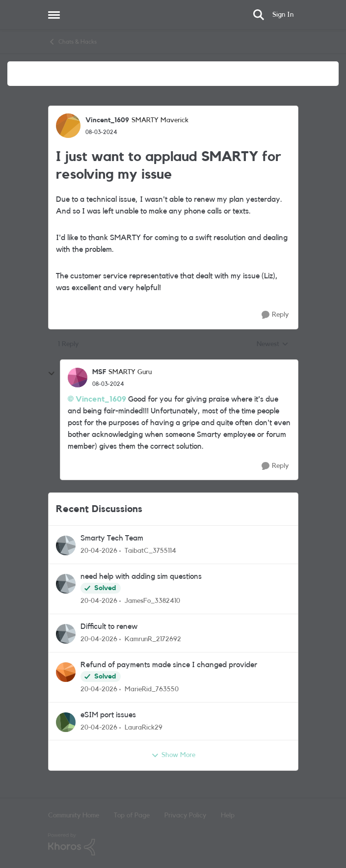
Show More (173, 756)
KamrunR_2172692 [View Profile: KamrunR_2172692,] (153, 639)
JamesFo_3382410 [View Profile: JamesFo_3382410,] (152, 601)
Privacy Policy (185, 815)
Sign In (283, 15)
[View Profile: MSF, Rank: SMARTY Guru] (78, 378)
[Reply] (275, 315)
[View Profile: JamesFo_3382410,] (66, 584)
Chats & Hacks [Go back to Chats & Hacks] (72, 42)
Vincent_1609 (101, 399)
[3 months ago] (99, 551)
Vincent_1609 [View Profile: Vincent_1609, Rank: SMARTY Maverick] (107, 120)
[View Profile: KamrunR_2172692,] (66, 634)
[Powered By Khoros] (173, 844)
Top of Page (132, 815)
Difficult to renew (109, 626)
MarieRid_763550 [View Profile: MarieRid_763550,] (152, 689)
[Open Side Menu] (54, 15)
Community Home (74, 815)
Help (228, 815)
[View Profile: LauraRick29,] (66, 722)
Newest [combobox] (273, 345)
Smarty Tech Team (112, 538)
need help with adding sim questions (141, 576)
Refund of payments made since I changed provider (169, 665)
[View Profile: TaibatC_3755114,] (66, 545)
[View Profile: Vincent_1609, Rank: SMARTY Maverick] (68, 126)
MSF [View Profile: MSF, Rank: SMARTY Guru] (99, 372)
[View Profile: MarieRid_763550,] (66, 672)
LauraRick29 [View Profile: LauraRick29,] (144, 727)
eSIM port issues (108, 715)
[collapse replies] (52, 374)
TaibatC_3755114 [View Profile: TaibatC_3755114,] (150, 551)
